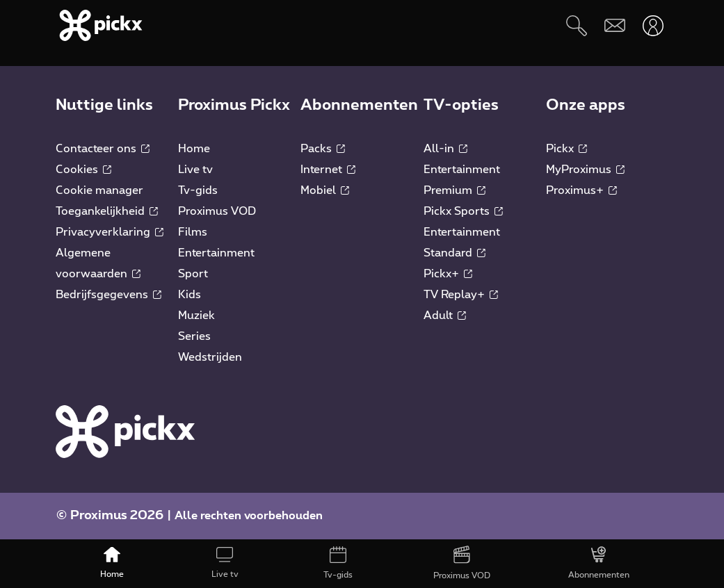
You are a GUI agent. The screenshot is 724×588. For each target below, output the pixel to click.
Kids (190, 295)
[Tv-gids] (337, 564)
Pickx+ (448, 274)
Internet (328, 170)
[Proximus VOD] (462, 564)
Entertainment (216, 253)
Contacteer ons (103, 149)
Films (193, 232)
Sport (193, 274)
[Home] (112, 564)
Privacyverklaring (110, 232)
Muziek (196, 316)
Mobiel (325, 190)
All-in (445, 149)
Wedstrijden (210, 357)
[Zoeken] (576, 25)
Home (194, 149)
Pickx (566, 149)
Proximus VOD (217, 211)
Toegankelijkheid (107, 211)
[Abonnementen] (599, 564)
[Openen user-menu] (653, 25)
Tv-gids (198, 190)
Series (194, 336)
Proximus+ (581, 190)
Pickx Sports (463, 211)
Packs (323, 149)
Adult (445, 316)
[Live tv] (225, 564)
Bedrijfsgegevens (108, 295)
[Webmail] (614, 25)
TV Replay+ (461, 295)
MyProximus (585, 170)
